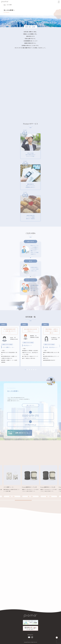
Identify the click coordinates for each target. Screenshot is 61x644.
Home (5, 5)
